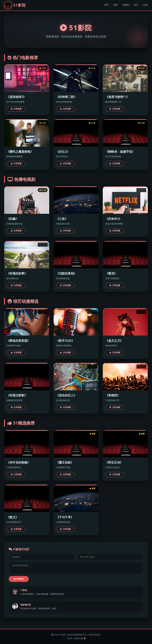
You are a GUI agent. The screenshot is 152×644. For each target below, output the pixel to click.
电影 (116, 5)
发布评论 (19, 579)
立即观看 (16, 109)
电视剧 (126, 5)
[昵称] (42, 557)
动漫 (145, 5)
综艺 (136, 5)
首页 (106, 5)
